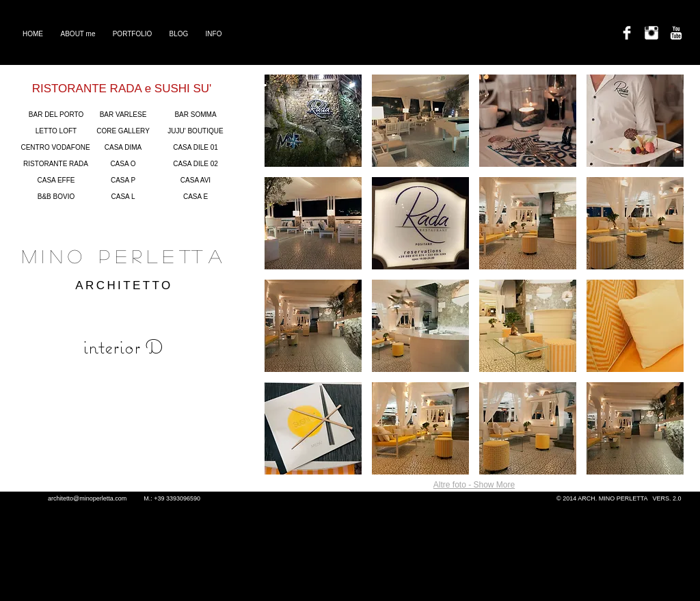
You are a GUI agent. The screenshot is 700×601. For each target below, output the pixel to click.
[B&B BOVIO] (56, 197)
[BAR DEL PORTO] (56, 115)
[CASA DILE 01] (196, 148)
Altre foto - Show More (474, 485)
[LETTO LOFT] (56, 131)
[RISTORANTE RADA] (56, 164)
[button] (313, 121)
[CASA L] (123, 197)
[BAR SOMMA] (196, 115)
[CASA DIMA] (123, 148)
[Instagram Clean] (651, 33)
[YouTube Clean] (676, 33)
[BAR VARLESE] (123, 115)
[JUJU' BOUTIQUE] (196, 131)
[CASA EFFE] (56, 181)
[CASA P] (123, 181)
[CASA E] (196, 197)
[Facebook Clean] (627, 33)
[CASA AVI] (196, 181)
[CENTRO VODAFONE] (55, 148)
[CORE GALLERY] (123, 131)
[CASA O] (123, 164)
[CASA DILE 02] (196, 164)
